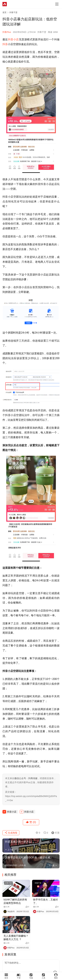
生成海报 (11, 833)
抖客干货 (42, 32)
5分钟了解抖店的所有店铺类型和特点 (15, 901)
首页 (4, 12)
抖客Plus (7, 32)
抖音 (5, 44)
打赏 (55, 833)
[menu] (57, 4)
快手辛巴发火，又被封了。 (45, 901)
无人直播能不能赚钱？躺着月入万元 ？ (16, 938)
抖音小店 (13, 39)
